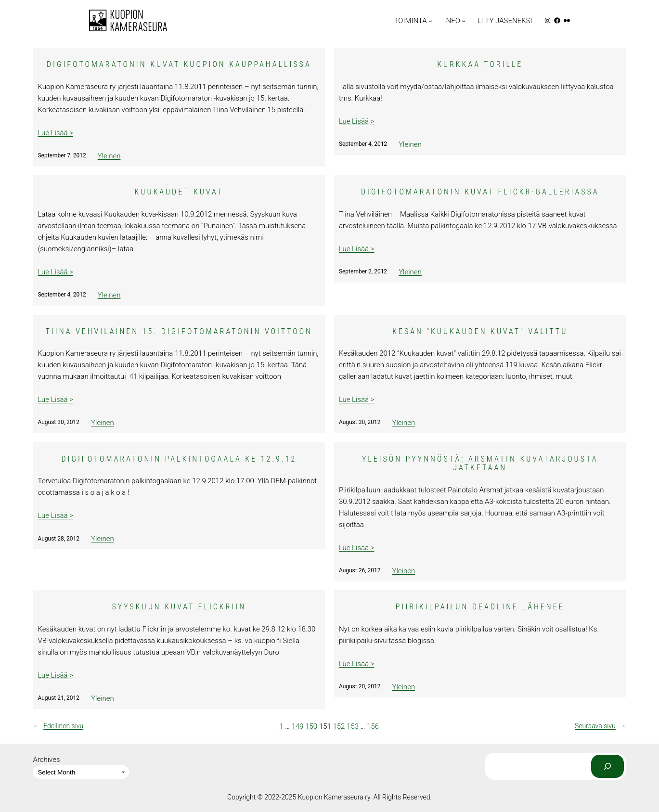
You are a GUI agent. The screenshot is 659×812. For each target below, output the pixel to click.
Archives (46, 760)
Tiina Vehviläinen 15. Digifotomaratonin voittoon (179, 332)
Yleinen (109, 156)
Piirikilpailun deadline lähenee (480, 607)
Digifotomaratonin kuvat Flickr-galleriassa (480, 192)
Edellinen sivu (58, 726)
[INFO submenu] (464, 20)
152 (339, 726)
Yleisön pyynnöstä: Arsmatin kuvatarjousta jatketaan (480, 464)
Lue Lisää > (55, 133)
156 (373, 726)
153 (353, 726)
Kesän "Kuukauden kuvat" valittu (480, 332)
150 (311, 726)
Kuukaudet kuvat (179, 192)
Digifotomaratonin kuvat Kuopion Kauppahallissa (179, 64)
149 (298, 726)
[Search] (607, 766)
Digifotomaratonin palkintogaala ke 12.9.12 (179, 459)
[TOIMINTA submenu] (430, 20)
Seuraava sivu (601, 726)
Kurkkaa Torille (480, 64)
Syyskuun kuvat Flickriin (179, 607)
